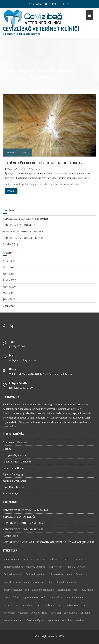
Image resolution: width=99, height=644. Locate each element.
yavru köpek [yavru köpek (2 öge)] (70, 613)
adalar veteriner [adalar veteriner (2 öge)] (12, 559)
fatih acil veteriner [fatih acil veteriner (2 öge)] (13, 574)
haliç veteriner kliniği (80, 173)
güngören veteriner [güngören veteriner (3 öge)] (34, 582)
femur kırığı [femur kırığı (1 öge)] (82, 574)
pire (87, 178)
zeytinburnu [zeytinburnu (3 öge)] (53, 620)
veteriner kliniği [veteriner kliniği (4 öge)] (39, 613)
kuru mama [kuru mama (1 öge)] (88, 590)
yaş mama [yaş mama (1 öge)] (85, 613)
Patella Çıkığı (11, 244)
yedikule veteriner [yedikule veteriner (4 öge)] (13, 620)
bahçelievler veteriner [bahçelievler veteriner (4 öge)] (35, 559)
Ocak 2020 (8, 306)
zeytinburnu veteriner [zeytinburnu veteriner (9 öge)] (73, 620)
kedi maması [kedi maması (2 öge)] (64, 590)
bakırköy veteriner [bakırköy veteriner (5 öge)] (59, 559)
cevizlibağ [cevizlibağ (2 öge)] (77, 559)
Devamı (11, 191)
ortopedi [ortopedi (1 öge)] (8, 605)
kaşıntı (62, 178)
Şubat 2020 (9, 299)
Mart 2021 (8, 274)
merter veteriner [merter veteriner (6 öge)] (75, 597)
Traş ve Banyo (11, 493)
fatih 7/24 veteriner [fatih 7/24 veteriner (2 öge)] (77, 567)
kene (74, 178)
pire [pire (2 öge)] (18, 605)
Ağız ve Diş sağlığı (13, 474)
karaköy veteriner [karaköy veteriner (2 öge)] (13, 590)
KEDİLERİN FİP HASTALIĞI (19, 225)
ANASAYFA (35, 4)
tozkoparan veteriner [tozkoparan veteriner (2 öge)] (77, 605)
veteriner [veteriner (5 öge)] (23, 613)
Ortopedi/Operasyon (15, 455)
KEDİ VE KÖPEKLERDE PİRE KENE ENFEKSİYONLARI (44, 163)
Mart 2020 (8, 293)
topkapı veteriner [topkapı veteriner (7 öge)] (54, 605)
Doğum (7, 449)
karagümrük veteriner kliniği (43, 178)
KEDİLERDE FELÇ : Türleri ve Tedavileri (25, 219)
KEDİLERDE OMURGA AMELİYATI (23, 238)
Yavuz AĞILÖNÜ (15, 169)
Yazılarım (36, 169)
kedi (69, 178)
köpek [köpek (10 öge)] (17, 597)
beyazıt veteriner (17, 173)
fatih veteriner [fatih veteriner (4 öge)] (56, 574)
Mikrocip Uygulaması (15, 481)
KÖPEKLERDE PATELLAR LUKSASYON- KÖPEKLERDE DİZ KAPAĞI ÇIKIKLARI (48, 542)
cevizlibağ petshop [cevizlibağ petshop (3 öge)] (13, 567)
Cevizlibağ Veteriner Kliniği (41, 29)
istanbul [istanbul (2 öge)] (60, 582)
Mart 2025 (8, 267)
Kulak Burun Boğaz (13, 468)
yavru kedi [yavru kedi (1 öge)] (55, 613)
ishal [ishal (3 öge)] (50, 582)
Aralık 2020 (9, 280)
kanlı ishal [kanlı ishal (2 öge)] (72, 582)
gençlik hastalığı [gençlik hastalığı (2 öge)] (12, 582)
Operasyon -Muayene (15, 442)
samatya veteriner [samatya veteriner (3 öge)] (32, 605)
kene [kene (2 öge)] (76, 590)
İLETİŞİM (50, 4)
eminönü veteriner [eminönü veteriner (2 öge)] (36, 567)
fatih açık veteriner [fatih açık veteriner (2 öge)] (35, 574)
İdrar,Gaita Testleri (14, 487)
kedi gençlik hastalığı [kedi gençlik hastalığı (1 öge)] (43, 590)
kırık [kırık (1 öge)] (43, 597)
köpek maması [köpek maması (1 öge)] (30, 597)
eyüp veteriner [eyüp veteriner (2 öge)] (56, 567)
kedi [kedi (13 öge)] (27, 590)
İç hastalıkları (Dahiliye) (17, 461)
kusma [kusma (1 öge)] (7, 597)
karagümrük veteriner (16, 178)
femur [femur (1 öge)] (69, 574)
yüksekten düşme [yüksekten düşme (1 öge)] (34, 620)
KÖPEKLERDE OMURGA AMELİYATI (24, 231)
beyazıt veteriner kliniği (39, 173)
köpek (81, 178)
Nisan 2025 (9, 261)
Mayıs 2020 (9, 287)
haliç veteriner (60, 173)
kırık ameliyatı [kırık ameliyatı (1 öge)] (56, 597)
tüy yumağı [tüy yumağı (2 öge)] (9, 613)
